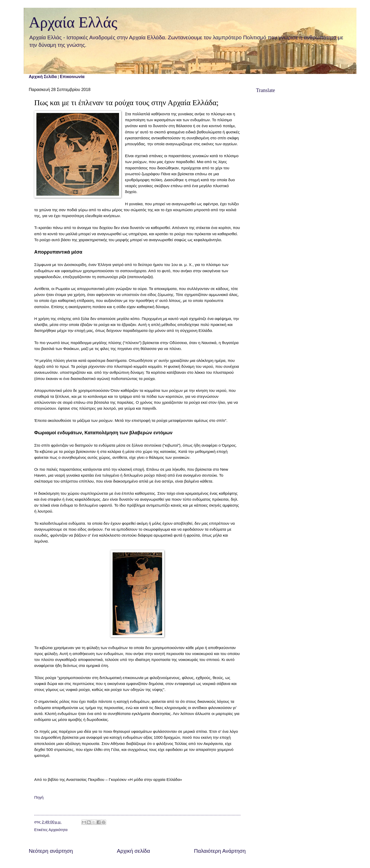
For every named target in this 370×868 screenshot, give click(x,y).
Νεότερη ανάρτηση (51, 851)
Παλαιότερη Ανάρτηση (220, 851)
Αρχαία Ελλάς (73, 22)
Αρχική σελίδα (133, 851)
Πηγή (39, 797)
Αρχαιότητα (58, 830)
